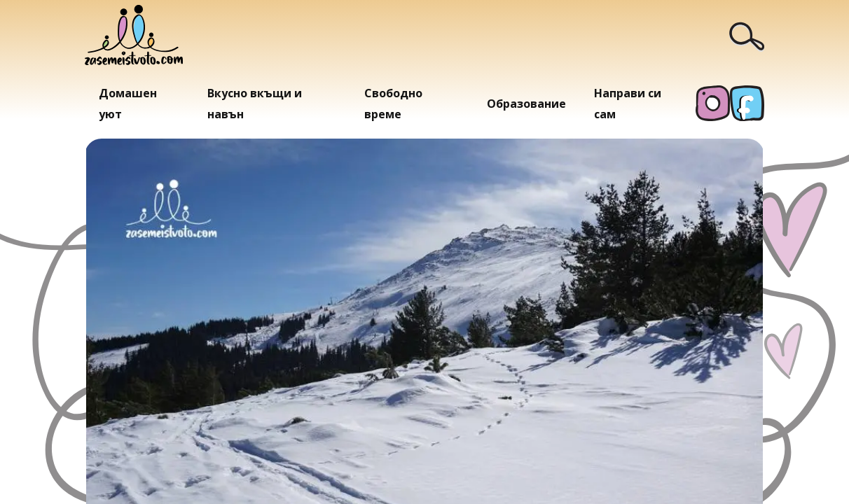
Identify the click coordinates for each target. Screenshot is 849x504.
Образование (526, 104)
